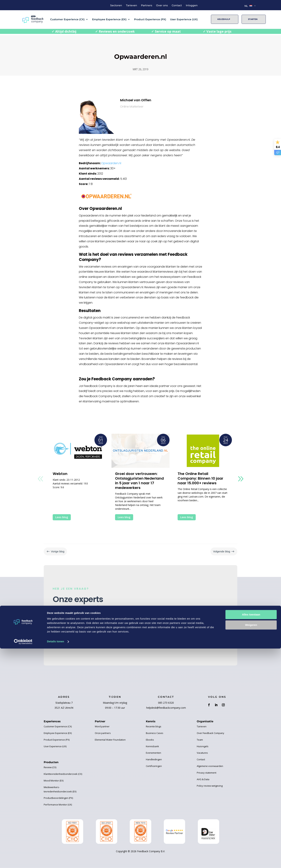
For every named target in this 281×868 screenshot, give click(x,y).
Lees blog (62, 517)
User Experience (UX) (184, 19)
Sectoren (116, 6)
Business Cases (155, 733)
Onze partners (103, 733)
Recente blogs (154, 726)
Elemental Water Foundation (110, 740)
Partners (147, 6)
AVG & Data (203, 779)
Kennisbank (152, 746)
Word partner (102, 726)
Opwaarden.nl (111, 163)
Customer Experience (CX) (67, 19)
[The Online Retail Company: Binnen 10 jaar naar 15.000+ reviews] (203, 451)
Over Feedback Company (210, 733)
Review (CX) (50, 767)
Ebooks (150, 740)
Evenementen (153, 753)
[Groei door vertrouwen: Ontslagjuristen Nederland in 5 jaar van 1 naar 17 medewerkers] (140, 451)
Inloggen (192, 6)
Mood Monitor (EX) (54, 781)
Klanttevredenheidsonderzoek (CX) (63, 774)
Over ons (162, 6)
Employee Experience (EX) (109, 19)
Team (200, 740)
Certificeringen (154, 766)
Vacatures (202, 753)
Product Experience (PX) (150, 19)
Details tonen (55, 861)
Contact (177, 6)
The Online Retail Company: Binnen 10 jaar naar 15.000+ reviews (200, 478)
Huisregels (203, 746)
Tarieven (132, 6)
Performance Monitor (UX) (58, 805)
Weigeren (251, 844)
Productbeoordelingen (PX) (58, 798)
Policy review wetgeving (210, 786)
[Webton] (78, 451)
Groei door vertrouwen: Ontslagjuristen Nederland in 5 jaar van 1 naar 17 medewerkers (139, 481)
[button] (240, 479)
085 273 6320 (166, 703)
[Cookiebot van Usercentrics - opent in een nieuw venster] (23, 861)
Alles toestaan (251, 834)
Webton (60, 474)
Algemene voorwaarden (210, 766)
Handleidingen (154, 759)
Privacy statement (207, 773)
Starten (253, 19)
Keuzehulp (224, 19)
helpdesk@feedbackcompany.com (166, 708)
